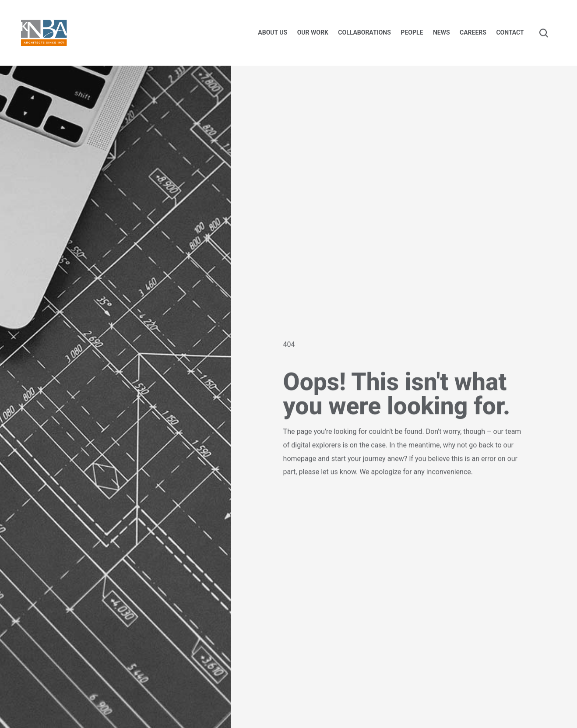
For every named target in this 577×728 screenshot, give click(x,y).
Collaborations (364, 32)
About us (273, 32)
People (412, 32)
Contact (510, 32)
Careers (473, 32)
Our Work (313, 32)
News (442, 32)
